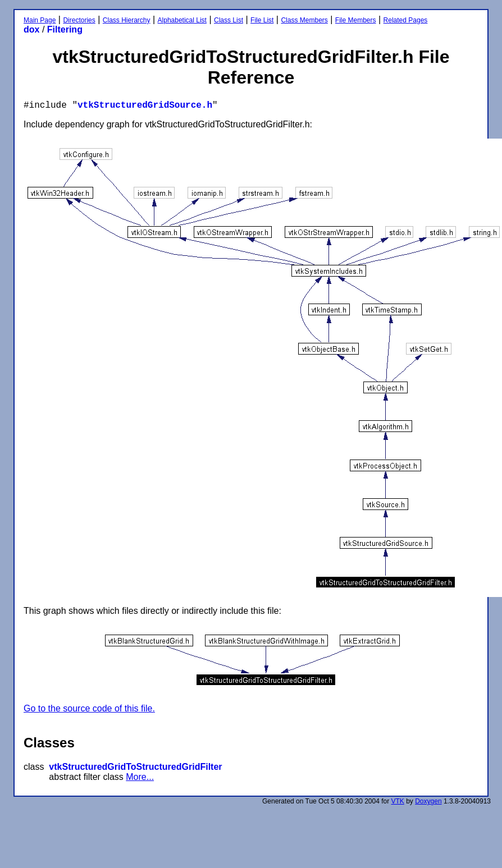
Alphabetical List (182, 20)
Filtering (65, 29)
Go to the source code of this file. (89, 708)
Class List (229, 20)
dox (31, 29)
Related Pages (406, 20)
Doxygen (428, 801)
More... (140, 777)
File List (262, 20)
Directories (79, 20)
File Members (356, 20)
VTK (398, 801)
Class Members (304, 20)
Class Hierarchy (127, 20)
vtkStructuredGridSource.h (145, 105)
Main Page (40, 20)
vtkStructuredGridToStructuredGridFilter (135, 767)
